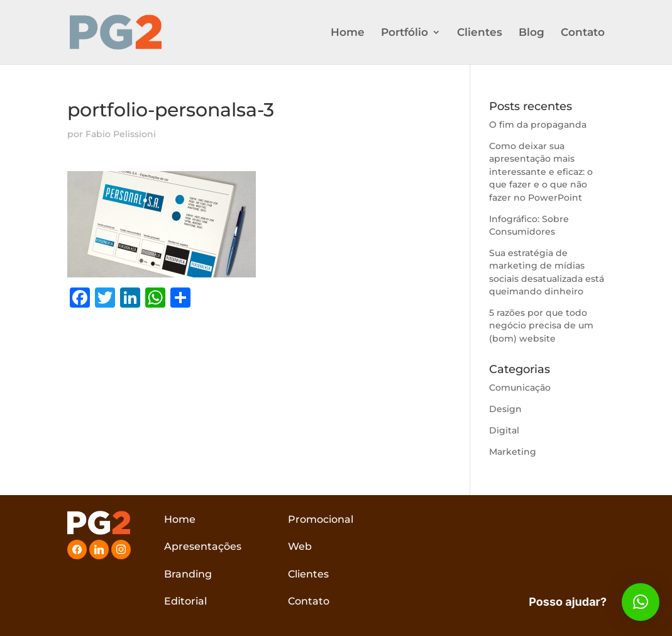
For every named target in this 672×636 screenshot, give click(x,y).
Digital (504, 430)
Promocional (321, 519)
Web (300, 546)
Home (348, 33)
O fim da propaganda (538, 125)
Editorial (185, 601)
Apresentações (203, 546)
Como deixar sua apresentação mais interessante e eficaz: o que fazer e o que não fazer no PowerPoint (541, 172)
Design (505, 409)
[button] (641, 602)
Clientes (480, 33)
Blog (532, 33)
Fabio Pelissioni (121, 134)
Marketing (513, 452)
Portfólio (405, 33)
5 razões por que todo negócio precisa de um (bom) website (541, 326)
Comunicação (520, 388)
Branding (188, 574)
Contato (583, 33)
